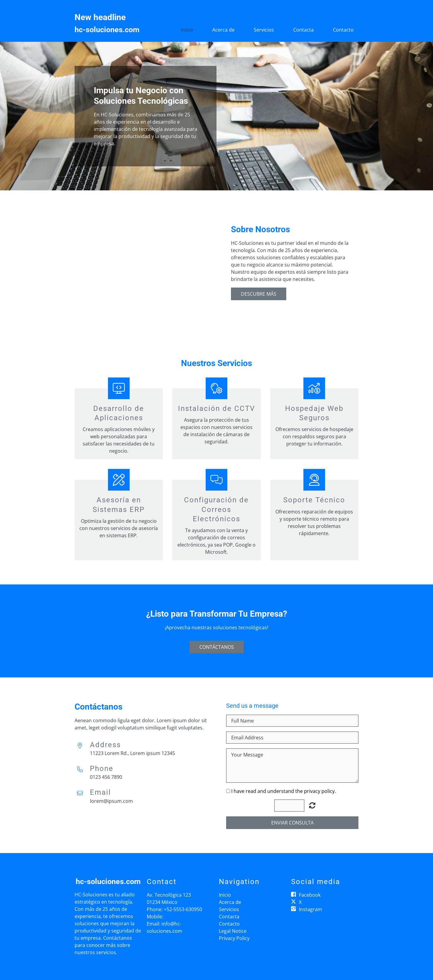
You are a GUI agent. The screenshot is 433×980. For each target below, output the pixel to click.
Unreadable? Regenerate (312, 805)
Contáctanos (217, 647)
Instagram (310, 909)
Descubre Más (259, 294)
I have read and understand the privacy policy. (284, 791)
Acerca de (223, 30)
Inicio (187, 30)
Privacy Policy (234, 938)
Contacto (343, 30)
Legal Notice (233, 931)
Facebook (310, 895)
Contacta (303, 30)
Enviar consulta (292, 823)
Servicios (264, 30)
